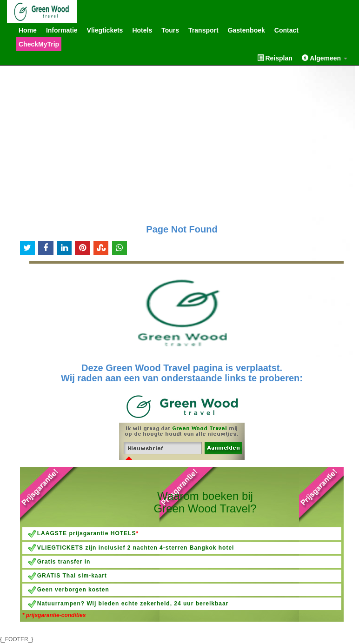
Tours (170, 30)
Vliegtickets (105, 30)
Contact (286, 30)
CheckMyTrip (39, 44)
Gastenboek (246, 30)
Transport (203, 30)
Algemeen (325, 58)
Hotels (142, 30)
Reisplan (275, 58)
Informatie (62, 30)
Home (28, 30)
